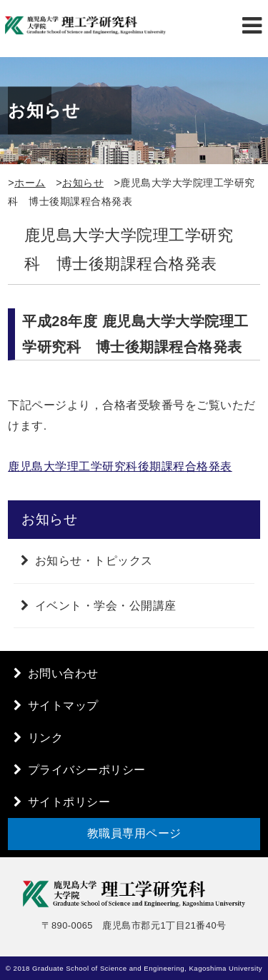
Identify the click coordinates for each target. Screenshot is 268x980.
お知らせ (83, 183)
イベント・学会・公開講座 (106, 606)
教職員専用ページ (134, 833)
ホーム (30, 183)
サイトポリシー (69, 802)
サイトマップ (63, 706)
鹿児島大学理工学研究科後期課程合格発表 (120, 466)
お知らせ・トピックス (94, 561)
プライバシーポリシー (87, 770)
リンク (46, 738)
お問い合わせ (63, 673)
